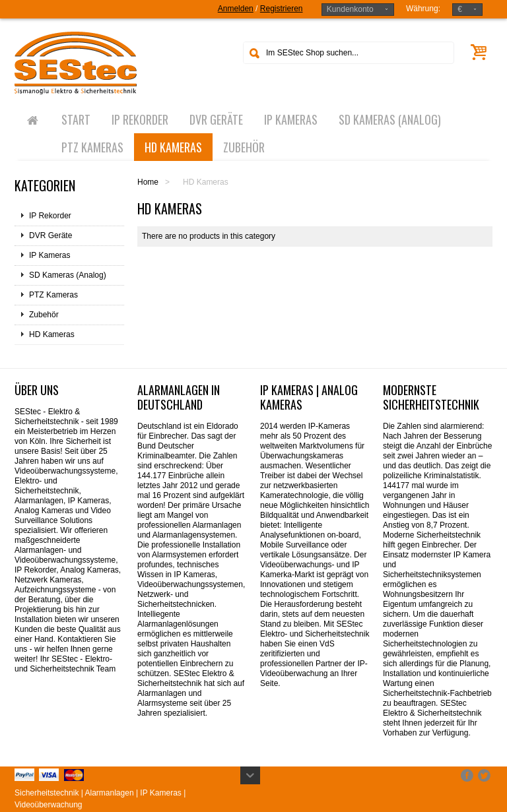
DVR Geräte (51, 235)
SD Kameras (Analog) (68, 275)
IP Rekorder (50, 216)
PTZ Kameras (53, 295)
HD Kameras (52, 334)
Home (148, 182)
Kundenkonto (350, 9)
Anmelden (236, 9)
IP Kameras (50, 255)
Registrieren (282, 9)
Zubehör (44, 315)
